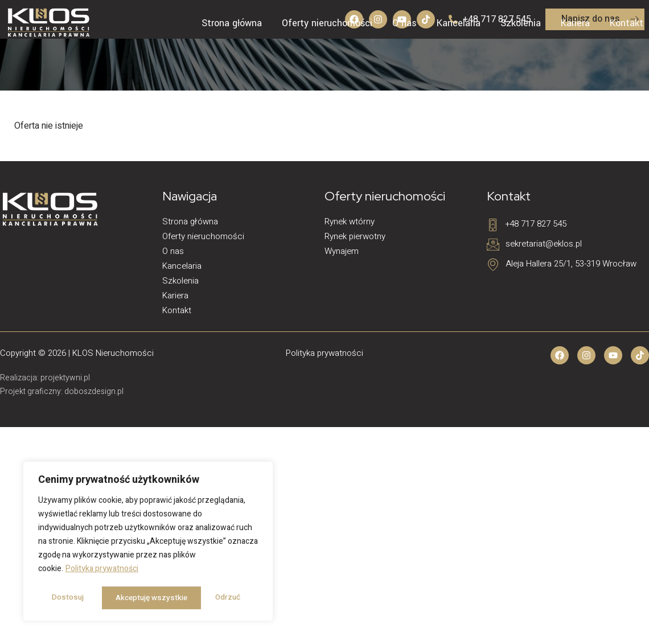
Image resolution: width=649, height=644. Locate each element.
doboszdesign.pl (94, 391)
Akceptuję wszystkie (208, 598)
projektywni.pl (65, 378)
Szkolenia (521, 23)
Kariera (575, 23)
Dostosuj (67, 598)
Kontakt (627, 23)
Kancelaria (459, 23)
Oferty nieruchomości (327, 23)
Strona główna (232, 23)
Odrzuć (127, 598)
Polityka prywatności (102, 570)
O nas (404, 23)
